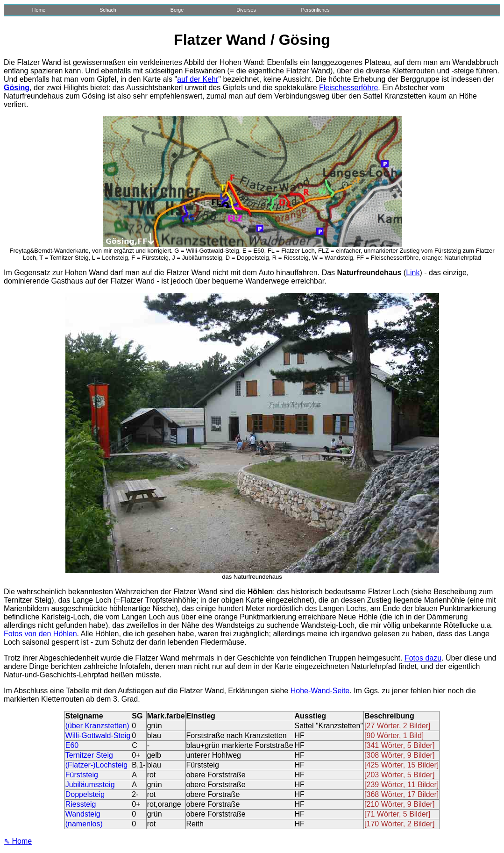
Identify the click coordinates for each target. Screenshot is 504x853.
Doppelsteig (85, 794)
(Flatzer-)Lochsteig (96, 765)
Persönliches (315, 10)
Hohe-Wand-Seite (320, 691)
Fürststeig (82, 775)
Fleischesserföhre (348, 88)
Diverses (246, 10)
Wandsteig (83, 814)
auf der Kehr (198, 79)
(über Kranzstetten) (97, 726)
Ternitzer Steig (89, 755)
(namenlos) (84, 824)
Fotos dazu (423, 658)
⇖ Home (18, 841)
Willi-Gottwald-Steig (98, 736)
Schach (108, 10)
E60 (72, 745)
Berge (177, 10)
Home (39, 10)
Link (413, 273)
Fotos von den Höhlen (40, 634)
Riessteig (81, 804)
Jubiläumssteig (90, 785)
